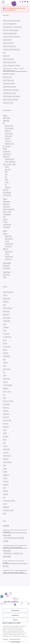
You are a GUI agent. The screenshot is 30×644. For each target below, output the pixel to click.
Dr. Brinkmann (7, 337)
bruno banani (7, 318)
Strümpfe (6, 190)
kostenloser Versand (9, 83)
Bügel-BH (8, 131)
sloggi (5, 468)
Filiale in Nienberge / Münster (11, 65)
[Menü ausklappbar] (3, 2)
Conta (5, 330)
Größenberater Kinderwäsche (11, 96)
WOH (5, 513)
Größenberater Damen (10, 87)
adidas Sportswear (8, 292)
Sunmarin (6, 481)
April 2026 (6, 526)
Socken (5, 219)
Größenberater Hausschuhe (11, 90)
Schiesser (6, 452)
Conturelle (6, 334)
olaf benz (6, 411)
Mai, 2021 (6, 566)
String (7, 182)
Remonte (6, 423)
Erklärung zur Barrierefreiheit (11, 49)
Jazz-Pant (8, 169)
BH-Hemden (7, 146)
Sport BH (7, 139)
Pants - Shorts (7, 212)
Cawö (5, 324)
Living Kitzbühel (7, 385)
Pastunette (6, 417)
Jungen (5, 234)
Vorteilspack (7, 227)
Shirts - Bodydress (10, 162)
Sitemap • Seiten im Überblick (12, 36)
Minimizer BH (9, 133)
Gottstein (6, 353)
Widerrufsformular (8, 43)
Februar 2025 (7, 551)
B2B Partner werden (9, 74)
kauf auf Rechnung (8, 80)
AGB (4, 53)
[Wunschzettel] (25, 2)
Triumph (5, 494)
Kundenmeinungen (8, 59)
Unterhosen (8, 246)
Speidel (5, 472)
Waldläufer (6, 507)
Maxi (6, 172)
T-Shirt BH (8, 141)
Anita (4, 305)
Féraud (5, 343)
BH (4, 123)
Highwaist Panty (9, 159)
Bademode (6, 121)
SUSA (5, 488)
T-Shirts (5, 222)
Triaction (5, 491)
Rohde (5, 433)
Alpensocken (7, 298)
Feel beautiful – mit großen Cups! (13, 553)
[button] (20, 2)
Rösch (5, 440)
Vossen (5, 504)
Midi (6, 174)
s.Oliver (5, 446)
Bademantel (8, 236)
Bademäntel (6, 118)
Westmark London (8, 510)
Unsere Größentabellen (10, 24)
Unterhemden (7, 195)
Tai (6, 185)
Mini (6, 177)
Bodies (5, 149)
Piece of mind (7, 420)
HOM (5, 366)
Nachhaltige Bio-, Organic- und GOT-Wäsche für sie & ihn (14, 70)
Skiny (4, 465)
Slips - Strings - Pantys (9, 164)
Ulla (4, 497)
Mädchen (6, 249)
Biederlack (6, 314)
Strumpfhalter (7, 192)
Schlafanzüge (7, 214)
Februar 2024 (7, 556)
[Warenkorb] (28, 2)
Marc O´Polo (7, 391)
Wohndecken (7, 268)
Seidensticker (7, 456)
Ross (4, 443)
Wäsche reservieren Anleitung (12, 20)
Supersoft (6, 484)
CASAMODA (7, 321)
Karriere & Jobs (7, 77)
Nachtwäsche (7, 154)
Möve (5, 398)
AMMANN (6, 302)
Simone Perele (7, 462)
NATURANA (6, 404)
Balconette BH (9, 126)
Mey (4, 395)
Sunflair (5, 478)
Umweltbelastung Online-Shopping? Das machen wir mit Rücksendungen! (15, 546)
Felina (5, 340)
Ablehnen (15, 620)
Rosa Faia (6, 436)
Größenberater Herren (9, 93)
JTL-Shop (18, 642)
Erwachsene (6, 275)
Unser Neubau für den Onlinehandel (14, 538)
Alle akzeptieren (15, 611)
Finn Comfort (7, 346)
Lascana (5, 382)
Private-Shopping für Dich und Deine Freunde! (14, 562)
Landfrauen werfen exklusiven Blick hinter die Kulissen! (15, 531)
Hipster (7, 167)
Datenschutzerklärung (15, 639)
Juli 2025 (6, 541)
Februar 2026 (7, 535)
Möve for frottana (8, 401)
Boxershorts (6, 207)
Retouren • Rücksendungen (11, 30)
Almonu (5, 295)
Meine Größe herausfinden (11, 99)
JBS (4, 372)
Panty (6, 180)
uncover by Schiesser (9, 501)
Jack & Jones (7, 369)
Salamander (6, 449)
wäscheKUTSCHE (8, 103)
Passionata (6, 414)
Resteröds (6, 427)
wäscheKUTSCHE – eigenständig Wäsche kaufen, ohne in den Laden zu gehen (15, 571)
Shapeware (6, 156)
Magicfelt (6, 388)
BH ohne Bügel (9, 128)
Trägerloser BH (9, 144)
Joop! (5, 375)
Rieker (5, 430)
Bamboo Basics (7, 308)
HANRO (5, 363)
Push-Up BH (8, 136)
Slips (4, 217)
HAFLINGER (6, 356)
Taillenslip (8, 187)
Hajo (4, 359)
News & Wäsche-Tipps (9, 62)
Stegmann (6, 475)
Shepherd (6, 459)
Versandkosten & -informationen (12, 27)
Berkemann (6, 311)
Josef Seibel (6, 379)
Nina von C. (6, 407)
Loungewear (7, 151)
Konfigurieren (15, 615)
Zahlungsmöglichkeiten (10, 33)
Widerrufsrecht (7, 40)
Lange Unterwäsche (9, 209)
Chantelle (6, 327)
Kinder (5, 277)
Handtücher (6, 266)
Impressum (5, 639)
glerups (5, 350)
